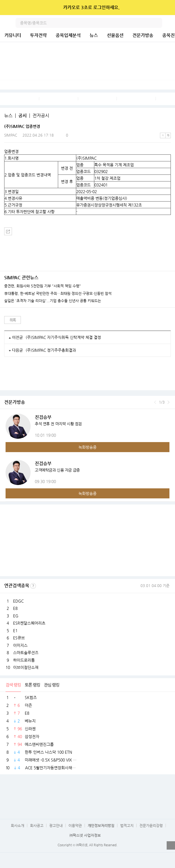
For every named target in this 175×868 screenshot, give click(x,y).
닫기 (167, 8)
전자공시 (41, 116)
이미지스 (20, 645)
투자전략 (38, 35)
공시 (23, 116)
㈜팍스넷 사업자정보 (85, 835)
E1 (15, 631)
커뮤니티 (13, 35)
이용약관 (75, 825)
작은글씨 (163, 135)
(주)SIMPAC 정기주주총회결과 (51, 350)
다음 (168, 402)
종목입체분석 (68, 35)
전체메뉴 (170, 23)
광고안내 (56, 825)
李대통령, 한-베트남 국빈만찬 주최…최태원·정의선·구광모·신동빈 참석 (58, 294)
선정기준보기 (33, 586)
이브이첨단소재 (26, 667)
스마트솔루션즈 (26, 653)
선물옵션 (115, 35)
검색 (157, 23)
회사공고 (37, 825)
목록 (13, 320)
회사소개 (18, 825)
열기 (171, 845)
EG (16, 616)
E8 (15, 608)
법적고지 (127, 825)
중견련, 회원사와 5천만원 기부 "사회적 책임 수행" (43, 286)
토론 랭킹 (32, 685)
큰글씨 (168, 135)
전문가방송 (143, 35)
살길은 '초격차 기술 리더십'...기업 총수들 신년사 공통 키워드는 (53, 301)
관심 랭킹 (52, 685)
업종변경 (11, 151)
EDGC (18, 601)
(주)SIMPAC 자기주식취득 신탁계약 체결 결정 (63, 337)
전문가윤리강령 (151, 825)
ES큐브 (19, 638)
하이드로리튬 (24, 660)
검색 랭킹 (13, 685)
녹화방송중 (87, 447)
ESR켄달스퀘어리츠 (29, 623)
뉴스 (94, 35)
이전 (155, 402)
